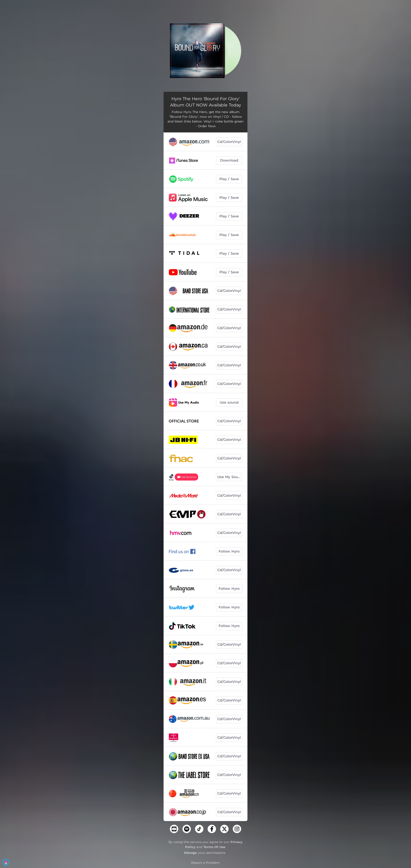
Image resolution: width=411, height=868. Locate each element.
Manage (190, 853)
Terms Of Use (214, 847)
